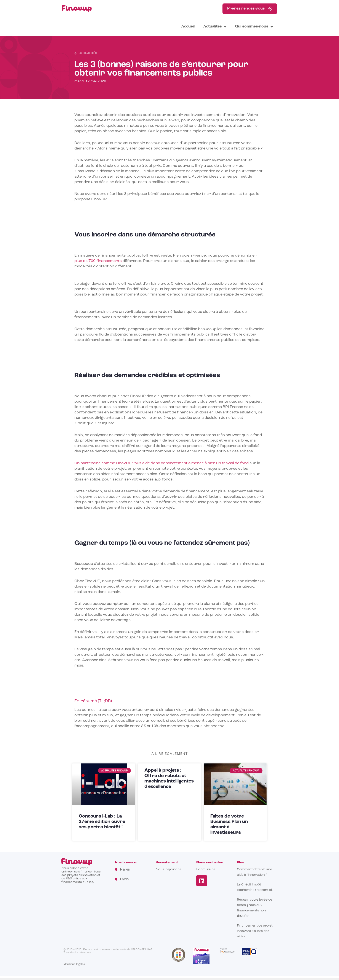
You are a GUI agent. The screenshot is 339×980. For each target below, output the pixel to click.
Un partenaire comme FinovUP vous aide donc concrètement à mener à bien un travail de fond (162, 463)
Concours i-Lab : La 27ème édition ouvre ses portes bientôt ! (102, 822)
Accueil (188, 27)
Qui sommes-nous (254, 27)
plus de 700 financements (98, 261)
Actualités (215, 27)
